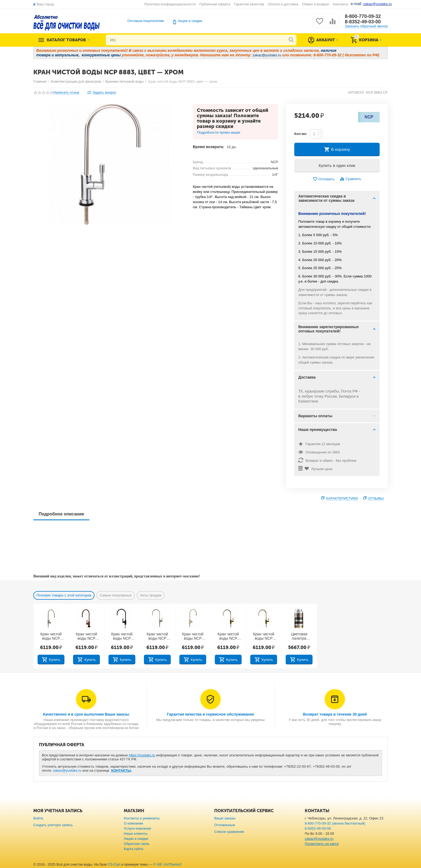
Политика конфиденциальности (170, 4)
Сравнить (350, 179)
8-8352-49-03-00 (363, 22)
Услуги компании (137, 828)
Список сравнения (229, 832)
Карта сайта (134, 849)
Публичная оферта (215, 4)
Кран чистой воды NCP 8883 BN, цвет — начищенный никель (157, 636)
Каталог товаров (66, 40)
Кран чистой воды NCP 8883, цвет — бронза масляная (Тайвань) (228, 636)
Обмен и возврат (316, 4)
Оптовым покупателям (146, 21)
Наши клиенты (136, 834)
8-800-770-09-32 (363, 16)
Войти (38, 818)
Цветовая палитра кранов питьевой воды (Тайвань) (299, 636)
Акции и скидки (190, 21)
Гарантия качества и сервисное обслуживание (210, 714)
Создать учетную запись (53, 825)
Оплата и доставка (283, 4)
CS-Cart (114, 864)
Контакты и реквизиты (142, 818)
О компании (133, 823)
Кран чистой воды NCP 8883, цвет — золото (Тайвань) (264, 636)
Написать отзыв (66, 93)
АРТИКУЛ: (356, 92)
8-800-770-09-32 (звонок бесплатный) (335, 823)
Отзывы (376, 498)
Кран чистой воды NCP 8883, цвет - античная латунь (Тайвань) (51, 636)
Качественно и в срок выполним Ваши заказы (86, 714)
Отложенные (225, 825)
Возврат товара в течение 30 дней (335, 714)
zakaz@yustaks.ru (67, 770)
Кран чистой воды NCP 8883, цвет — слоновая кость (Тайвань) (193, 636)
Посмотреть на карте (322, 844)
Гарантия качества (249, 4)
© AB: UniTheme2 (167, 864)
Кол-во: (301, 134)
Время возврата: (208, 147)
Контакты (340, 4)
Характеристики (342, 498)
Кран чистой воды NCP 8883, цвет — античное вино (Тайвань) (86, 636)
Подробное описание (61, 514)
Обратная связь (137, 844)
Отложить (324, 179)
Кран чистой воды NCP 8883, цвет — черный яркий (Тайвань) (122, 636)
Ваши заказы (225, 818)
